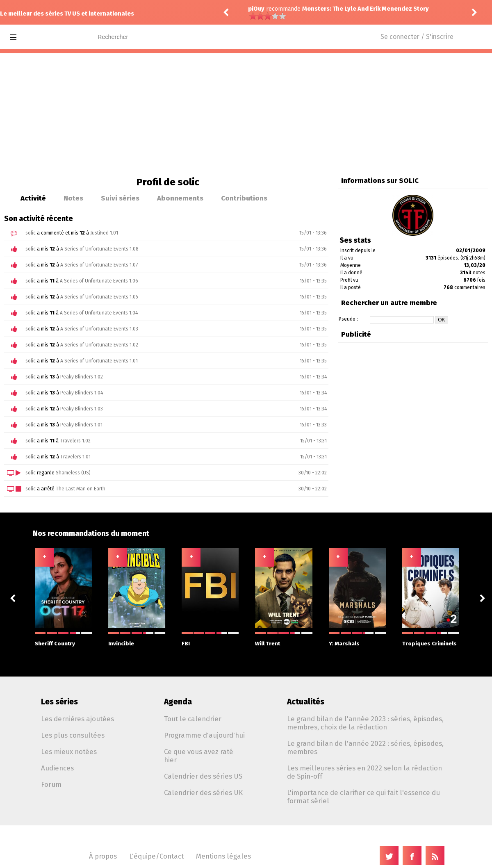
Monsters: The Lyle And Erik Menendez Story (366, 9)
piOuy (256, 9)
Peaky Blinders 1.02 (82, 377)
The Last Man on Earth (81, 489)
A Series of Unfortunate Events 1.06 (99, 281)
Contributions (244, 198)
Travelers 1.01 (75, 457)
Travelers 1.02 (75, 441)
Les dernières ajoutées (77, 719)
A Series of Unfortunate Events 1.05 (99, 297)
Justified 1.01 (104, 233)
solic (31, 233)
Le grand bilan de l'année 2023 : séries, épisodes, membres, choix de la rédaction (365, 723)
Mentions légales (223, 856)
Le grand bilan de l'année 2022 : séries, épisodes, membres (365, 747)
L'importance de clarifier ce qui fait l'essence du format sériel (363, 797)
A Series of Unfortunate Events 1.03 (99, 329)
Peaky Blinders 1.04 (82, 393)
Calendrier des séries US (203, 776)
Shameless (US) (73, 473)
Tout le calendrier (193, 719)
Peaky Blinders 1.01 (81, 425)
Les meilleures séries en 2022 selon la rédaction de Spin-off (364, 772)
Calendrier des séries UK (203, 793)
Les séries (59, 702)
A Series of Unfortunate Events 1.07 (99, 265)
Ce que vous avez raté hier (199, 756)
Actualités (306, 702)
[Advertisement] (246, 115)
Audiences (57, 768)
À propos (103, 856)
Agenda (178, 702)
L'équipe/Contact (156, 856)
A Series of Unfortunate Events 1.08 (99, 249)
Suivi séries (120, 198)
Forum (51, 784)
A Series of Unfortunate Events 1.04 (99, 313)
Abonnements (180, 198)
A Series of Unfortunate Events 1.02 (99, 345)
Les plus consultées (73, 735)
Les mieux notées (69, 752)
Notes (73, 198)
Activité (33, 198)
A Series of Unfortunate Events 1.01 (99, 361)
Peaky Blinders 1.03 (82, 409)
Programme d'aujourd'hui (204, 735)
